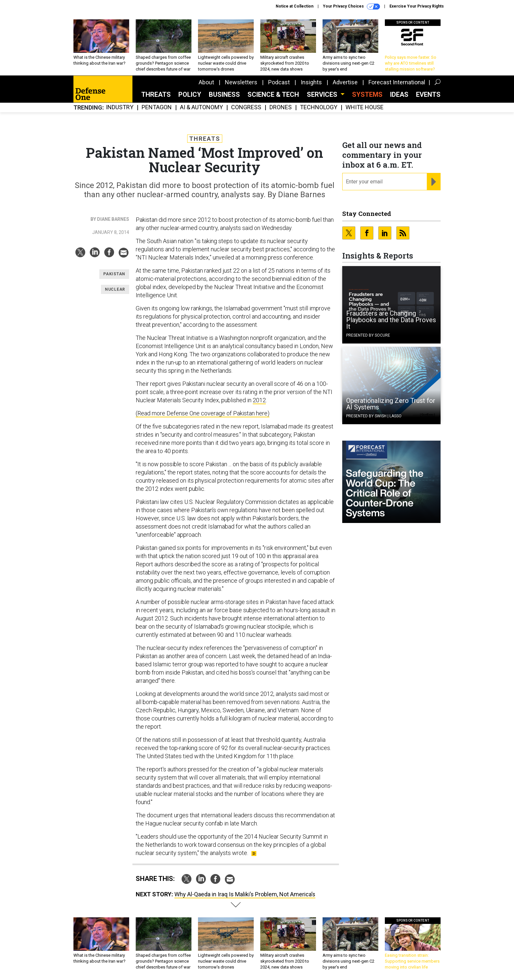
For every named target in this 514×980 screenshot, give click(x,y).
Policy (190, 94)
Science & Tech (273, 94)
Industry (120, 107)
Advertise (345, 82)
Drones (281, 107)
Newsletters (241, 82)
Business (224, 94)
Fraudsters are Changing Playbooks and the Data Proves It (391, 320)
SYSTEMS (367, 94)
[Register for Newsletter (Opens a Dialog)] (434, 182)
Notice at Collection (295, 6)
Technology (319, 107)
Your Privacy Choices (351, 7)
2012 (259, 400)
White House (365, 107)
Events (428, 94)
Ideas (399, 94)
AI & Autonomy (201, 107)
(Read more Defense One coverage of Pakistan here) (203, 413)
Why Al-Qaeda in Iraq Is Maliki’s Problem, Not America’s (245, 894)
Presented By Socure (368, 335)
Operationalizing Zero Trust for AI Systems (391, 404)
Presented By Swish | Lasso (374, 416)
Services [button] (323, 94)
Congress (246, 107)
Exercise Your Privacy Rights (417, 6)
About (206, 82)
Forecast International (397, 82)
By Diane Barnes (110, 219)
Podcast (279, 82)
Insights (311, 82)
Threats (156, 94)
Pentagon (157, 107)
